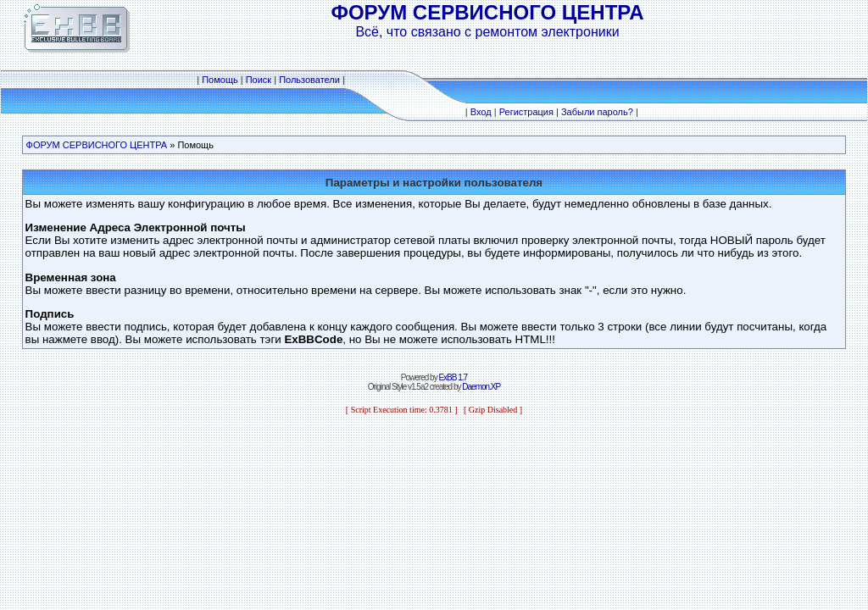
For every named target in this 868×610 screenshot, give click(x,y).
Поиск (259, 80)
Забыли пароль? (597, 112)
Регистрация (526, 112)
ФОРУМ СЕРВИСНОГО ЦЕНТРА (97, 145)
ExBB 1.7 (453, 377)
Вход (481, 112)
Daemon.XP (481, 387)
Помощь (220, 80)
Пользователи (309, 80)
